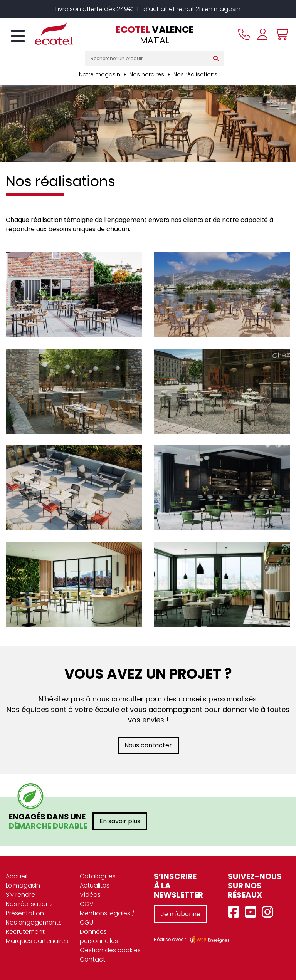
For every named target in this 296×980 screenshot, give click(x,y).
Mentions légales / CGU (107, 918)
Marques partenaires (37, 941)
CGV (87, 904)
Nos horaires (147, 74)
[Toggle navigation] (18, 37)
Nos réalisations (195, 74)
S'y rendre (20, 895)
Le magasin (23, 886)
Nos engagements (34, 923)
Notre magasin (100, 74)
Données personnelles (99, 937)
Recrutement (25, 932)
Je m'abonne (181, 914)
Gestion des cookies (110, 951)
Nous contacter (148, 746)
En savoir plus (120, 821)
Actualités (95, 886)
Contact (92, 960)
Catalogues (98, 877)
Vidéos (90, 895)
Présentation (25, 914)
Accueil (17, 877)
